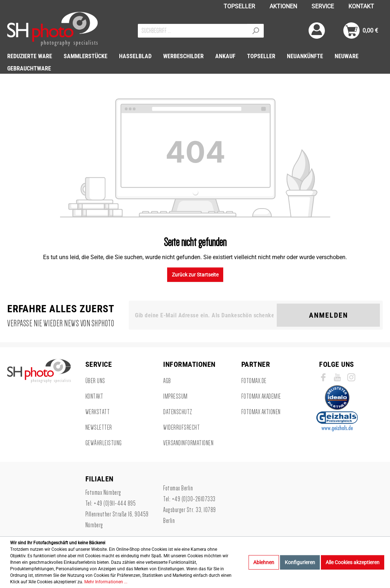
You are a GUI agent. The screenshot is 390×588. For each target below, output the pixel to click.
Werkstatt (98, 412)
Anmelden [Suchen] (328, 315)
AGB (167, 381)
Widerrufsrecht (181, 428)
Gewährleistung (104, 443)
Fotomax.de (254, 381)
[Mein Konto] (317, 31)
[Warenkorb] (361, 31)
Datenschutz (178, 412)
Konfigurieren (300, 562)
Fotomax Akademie (261, 396)
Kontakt (94, 396)
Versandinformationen (188, 443)
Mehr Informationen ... (106, 582)
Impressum (175, 396)
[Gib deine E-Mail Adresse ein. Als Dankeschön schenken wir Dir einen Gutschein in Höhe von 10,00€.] (204, 315)
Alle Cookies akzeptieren (353, 562)
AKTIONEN (283, 6)
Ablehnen (264, 562)
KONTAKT (361, 6)
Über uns (95, 381)
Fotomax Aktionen (261, 412)
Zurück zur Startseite (195, 275)
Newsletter (99, 428)
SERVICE (323, 6)
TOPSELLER (239, 6)
